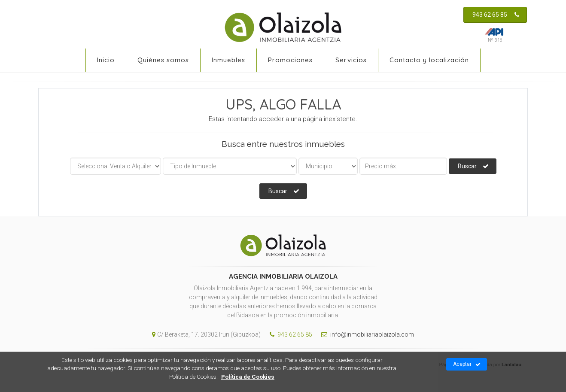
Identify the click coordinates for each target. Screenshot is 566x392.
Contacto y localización (429, 60)
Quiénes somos (163, 60)
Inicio (106, 60)
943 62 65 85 (496, 15)
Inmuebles (228, 60)
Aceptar (467, 365)
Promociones (290, 60)
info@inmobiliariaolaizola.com (365, 334)
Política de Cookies (248, 377)
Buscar (473, 166)
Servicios (351, 60)
